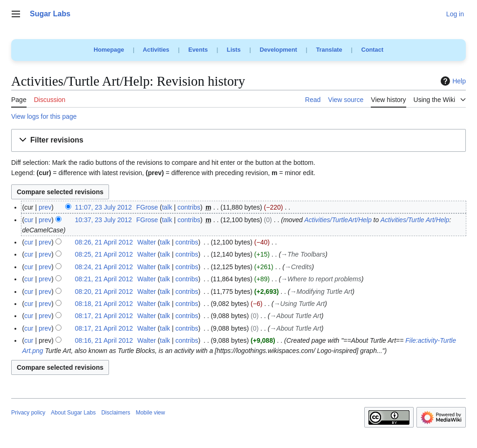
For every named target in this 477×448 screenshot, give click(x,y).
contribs (189, 207)
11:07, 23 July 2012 (103, 207)
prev (45, 207)
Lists (234, 50)
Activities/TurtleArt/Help (338, 220)
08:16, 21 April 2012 (104, 340)
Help (452, 81)
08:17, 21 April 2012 (104, 316)
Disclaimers (116, 413)
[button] (238, 140)
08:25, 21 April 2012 (104, 254)
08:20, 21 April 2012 (104, 292)
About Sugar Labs (73, 413)
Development (278, 50)
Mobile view (150, 413)
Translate (329, 50)
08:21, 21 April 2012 (104, 279)
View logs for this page (44, 116)
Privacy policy (28, 413)
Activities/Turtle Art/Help (415, 220)
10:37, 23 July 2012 (103, 220)
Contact (372, 50)
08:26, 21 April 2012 (104, 242)
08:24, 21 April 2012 (104, 267)
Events (198, 50)
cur (29, 220)
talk (167, 207)
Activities (156, 50)
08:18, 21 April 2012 (104, 304)
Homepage (109, 50)
